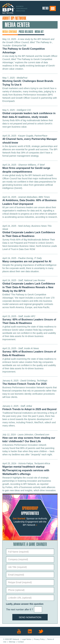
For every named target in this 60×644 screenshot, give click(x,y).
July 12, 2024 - (29, 438)
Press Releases (26, 32)
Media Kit (39, 32)
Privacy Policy (39, 639)
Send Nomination (30, 617)
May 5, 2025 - (29, 114)
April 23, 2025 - (29, 320)
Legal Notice (26, 639)
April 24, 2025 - (26, 168)
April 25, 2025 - (30, 139)
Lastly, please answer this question (25, 604)
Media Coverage (10, 32)
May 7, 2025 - (28, 81)
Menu (49, 8)
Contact (21, 642)
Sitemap (12, 642)
